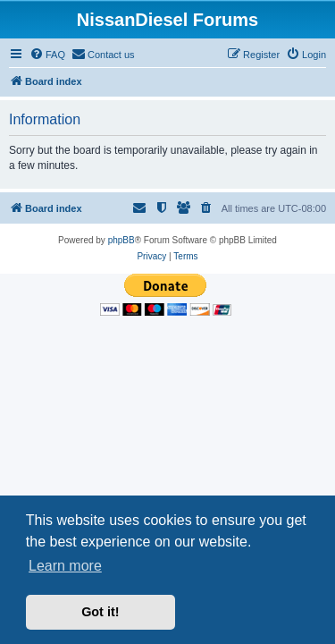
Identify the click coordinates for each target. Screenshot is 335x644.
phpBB (121, 240)
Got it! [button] (100, 612)
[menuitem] (47, 55)
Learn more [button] (65, 566)
